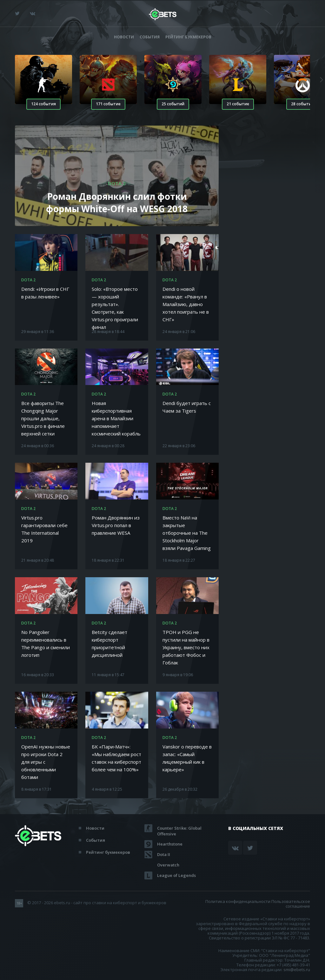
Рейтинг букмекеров (188, 37)
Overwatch (168, 865)
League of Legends (176, 875)
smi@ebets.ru (297, 970)
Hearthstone (170, 844)
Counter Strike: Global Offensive (179, 828)
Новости (124, 37)
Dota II (164, 854)
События (150, 37)
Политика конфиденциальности (238, 901)
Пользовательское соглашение (291, 904)
